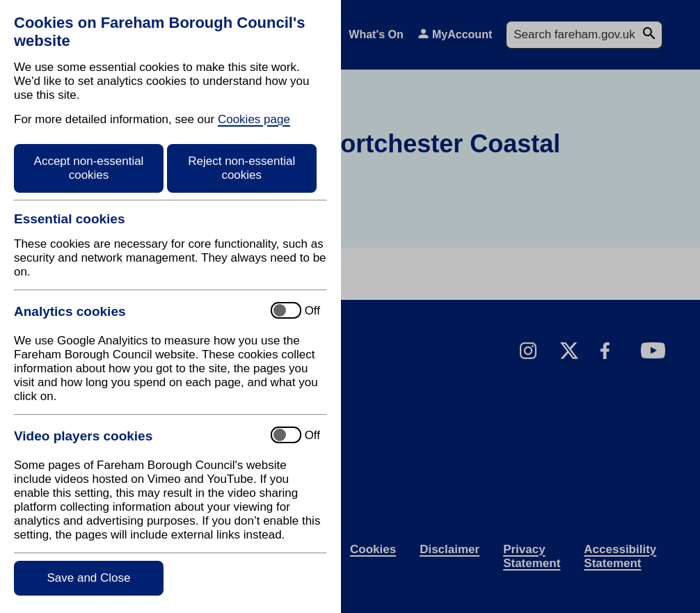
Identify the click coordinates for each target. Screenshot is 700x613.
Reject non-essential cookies (241, 168)
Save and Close (88, 578)
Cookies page (254, 119)
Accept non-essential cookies (89, 168)
